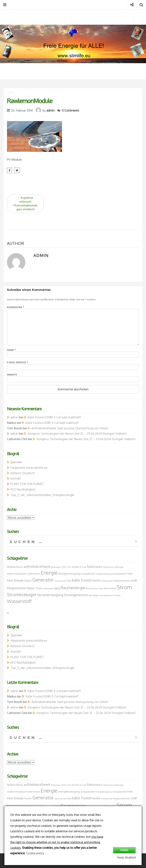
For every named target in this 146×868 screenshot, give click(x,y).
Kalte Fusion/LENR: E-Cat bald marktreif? (54, 417)
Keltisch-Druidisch (23, 473)
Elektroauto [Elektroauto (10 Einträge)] (94, 567)
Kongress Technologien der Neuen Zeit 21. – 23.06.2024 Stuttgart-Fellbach (77, 434)
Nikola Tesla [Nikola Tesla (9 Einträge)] (35, 588)
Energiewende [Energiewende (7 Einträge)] (119, 574)
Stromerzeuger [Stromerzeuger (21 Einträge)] (22, 594)
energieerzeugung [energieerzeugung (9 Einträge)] (69, 573)
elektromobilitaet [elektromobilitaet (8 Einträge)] (17, 574)
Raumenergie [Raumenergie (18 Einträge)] (73, 588)
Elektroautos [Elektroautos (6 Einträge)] (108, 567)
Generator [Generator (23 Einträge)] (43, 580)
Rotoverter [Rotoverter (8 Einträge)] (110, 588)
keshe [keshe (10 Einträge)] (97, 580)
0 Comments (70, 110)
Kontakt (16, 478)
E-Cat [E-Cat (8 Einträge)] (83, 567)
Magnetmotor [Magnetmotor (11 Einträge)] (17, 588)
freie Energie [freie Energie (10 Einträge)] (15, 580)
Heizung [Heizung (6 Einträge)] (58, 581)
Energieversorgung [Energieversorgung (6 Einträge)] (104, 574)
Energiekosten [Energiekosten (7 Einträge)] (88, 574)
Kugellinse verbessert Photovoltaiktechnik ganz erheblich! (25, 203)
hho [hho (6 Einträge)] (64, 581)
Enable (124, 850)
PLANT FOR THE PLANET (27, 484)
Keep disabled (126, 857)
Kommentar (16, 307)
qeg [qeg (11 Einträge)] (57, 588)
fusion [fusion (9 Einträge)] (28, 580)
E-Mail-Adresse (17, 362)
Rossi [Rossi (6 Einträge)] (101, 588)
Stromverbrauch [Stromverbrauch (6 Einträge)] (106, 595)
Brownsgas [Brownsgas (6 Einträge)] (56, 567)
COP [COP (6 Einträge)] (69, 567)
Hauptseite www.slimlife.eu (29, 468)
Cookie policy (35, 853)
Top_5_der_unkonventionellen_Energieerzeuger (42, 495)
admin (50, 110)
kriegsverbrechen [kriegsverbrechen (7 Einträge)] (122, 581)
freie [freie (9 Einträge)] (130, 573)
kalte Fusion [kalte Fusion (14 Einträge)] (82, 580)
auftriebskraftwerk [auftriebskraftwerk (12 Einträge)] (37, 567)
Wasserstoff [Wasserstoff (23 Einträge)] (19, 601)
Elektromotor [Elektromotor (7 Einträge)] (34, 574)
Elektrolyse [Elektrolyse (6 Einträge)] (119, 567)
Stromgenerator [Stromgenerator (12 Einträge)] (76, 595)
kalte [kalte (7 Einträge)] (69, 581)
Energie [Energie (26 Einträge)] (49, 573)
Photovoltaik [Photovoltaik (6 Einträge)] (48, 588)
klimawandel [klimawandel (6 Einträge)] (107, 581)
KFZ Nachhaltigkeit (23, 489)
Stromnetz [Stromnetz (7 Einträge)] (94, 595)
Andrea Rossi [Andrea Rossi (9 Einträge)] (15, 567)
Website (12, 375)
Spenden (16, 462)
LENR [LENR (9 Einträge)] (134, 580)
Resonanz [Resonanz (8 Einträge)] (92, 588)
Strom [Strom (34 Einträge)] (124, 587)
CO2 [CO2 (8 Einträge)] (63, 567)
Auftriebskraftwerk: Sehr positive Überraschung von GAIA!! (70, 428)
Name (11, 350)
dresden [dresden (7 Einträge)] (75, 567)
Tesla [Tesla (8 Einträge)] (117, 595)
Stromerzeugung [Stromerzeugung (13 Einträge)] (50, 595)
